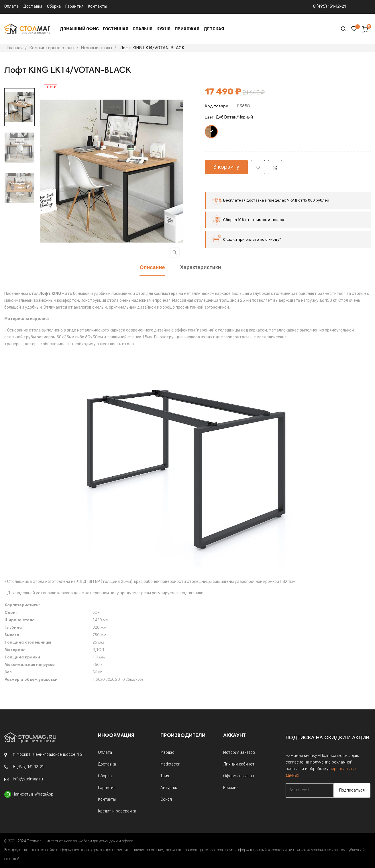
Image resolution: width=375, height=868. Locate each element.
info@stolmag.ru (28, 779)
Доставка (33, 6)
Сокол (166, 799)
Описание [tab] (152, 268)
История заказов (239, 752)
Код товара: (217, 106)
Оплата (11, 6)
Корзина (231, 788)
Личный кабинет (239, 764)
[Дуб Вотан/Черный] (212, 133)
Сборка (54, 6)
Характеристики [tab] (201, 268)
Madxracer (170, 764)
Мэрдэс (167, 752)
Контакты (98, 6)
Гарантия (74, 6)
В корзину (226, 167)
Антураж (169, 788)
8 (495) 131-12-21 (329, 6)
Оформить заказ (238, 776)
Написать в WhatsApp (33, 794)
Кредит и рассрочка (117, 811)
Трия (165, 776)
